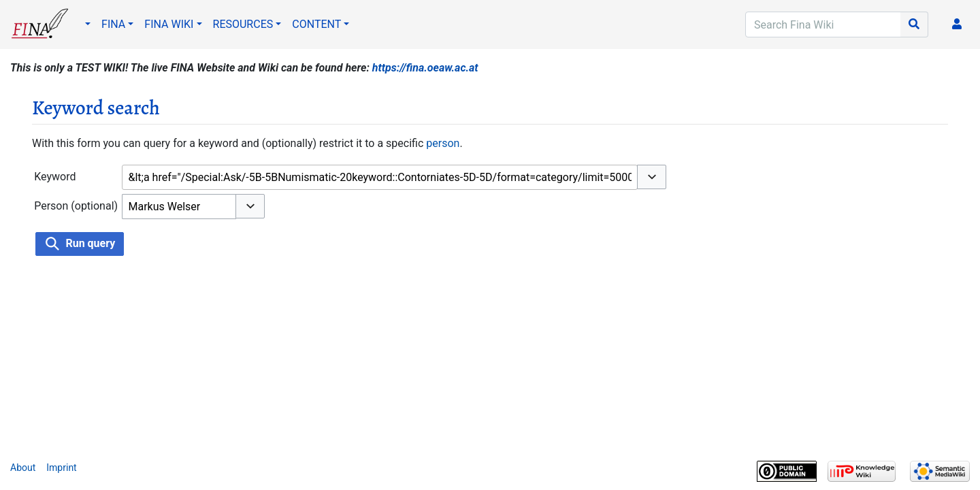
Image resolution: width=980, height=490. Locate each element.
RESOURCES (243, 24)
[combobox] (380, 177)
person (443, 143)
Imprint (61, 468)
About (23, 468)
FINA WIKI (169, 24)
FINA (113, 24)
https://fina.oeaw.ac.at (425, 68)
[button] (652, 177)
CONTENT (316, 24)
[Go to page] (914, 24)
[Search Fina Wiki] (823, 24)
